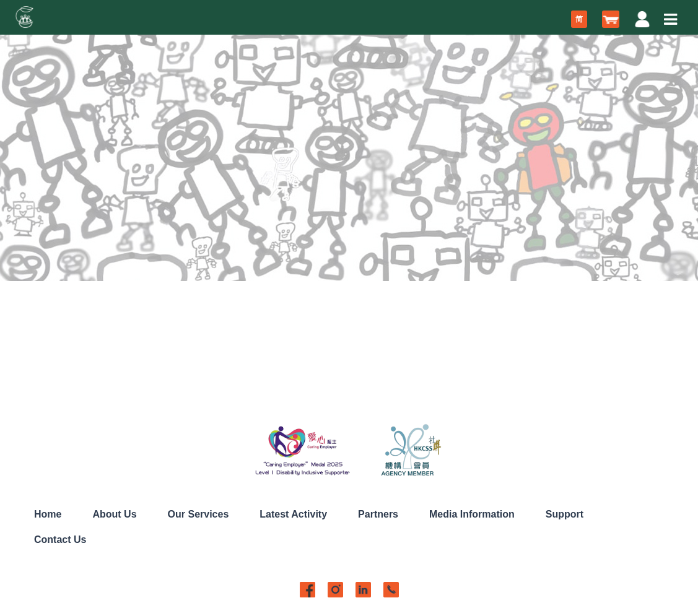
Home (48, 514)
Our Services (198, 514)
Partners (378, 514)
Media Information (472, 514)
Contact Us (60, 540)
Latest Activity (293, 514)
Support (565, 514)
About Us (114, 514)
